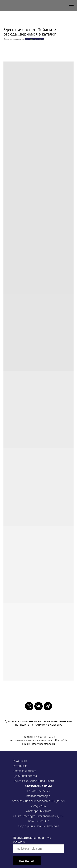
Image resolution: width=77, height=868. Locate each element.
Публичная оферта (25, 776)
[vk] (38, 706)
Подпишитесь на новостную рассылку (32, 840)
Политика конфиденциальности (33, 781)
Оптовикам (20, 766)
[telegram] (48, 706)
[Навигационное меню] (71, 6)
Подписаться (27, 861)
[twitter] (29, 706)
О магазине (20, 761)
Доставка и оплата (25, 771)
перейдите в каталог (34, 39)
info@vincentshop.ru (38, 796)
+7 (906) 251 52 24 (39, 791)
